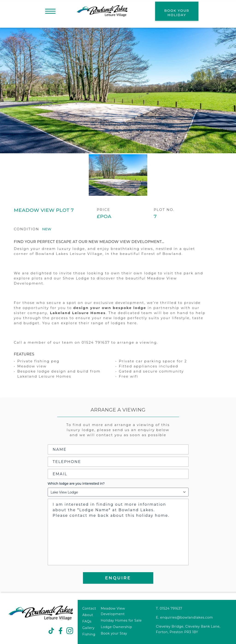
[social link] (51, 631)
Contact (89, 608)
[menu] (50, 11)
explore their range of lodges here (99, 333)
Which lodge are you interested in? (76, 484)
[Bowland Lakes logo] (41, 619)
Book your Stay (114, 633)
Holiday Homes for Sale (121, 620)
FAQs (87, 621)
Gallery (88, 628)
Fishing (89, 634)
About (88, 615)
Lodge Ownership (116, 627)
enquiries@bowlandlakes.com (187, 617)
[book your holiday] (177, 11)
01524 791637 (171, 608)
